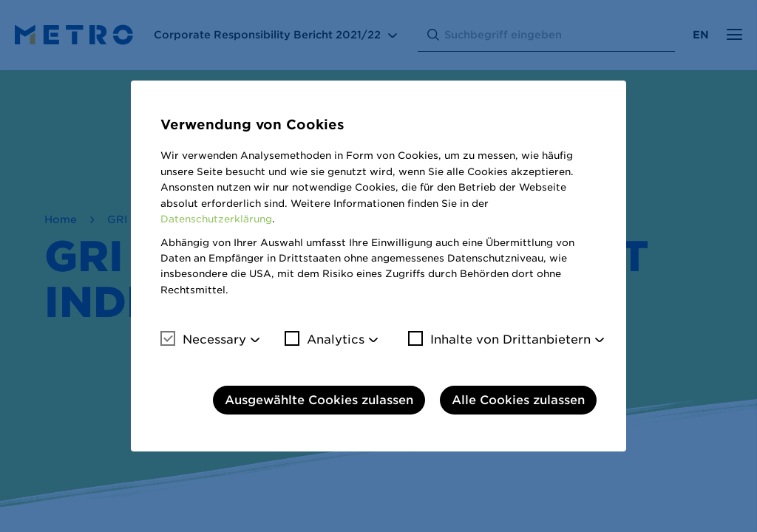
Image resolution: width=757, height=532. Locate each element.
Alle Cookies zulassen (518, 400)
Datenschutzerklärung (216, 219)
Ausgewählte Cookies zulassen (319, 400)
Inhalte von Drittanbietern (499, 339)
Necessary (203, 339)
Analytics (325, 339)
